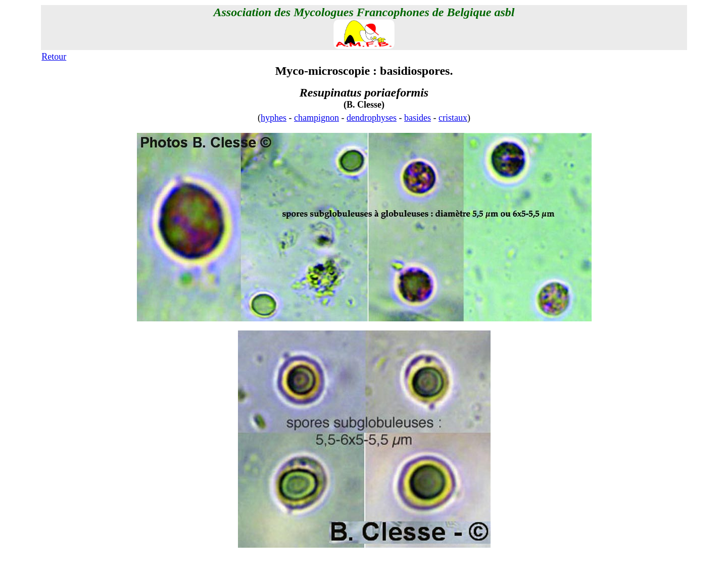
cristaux (453, 118)
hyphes (274, 118)
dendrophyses (372, 118)
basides (418, 118)
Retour (54, 57)
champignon (317, 118)
